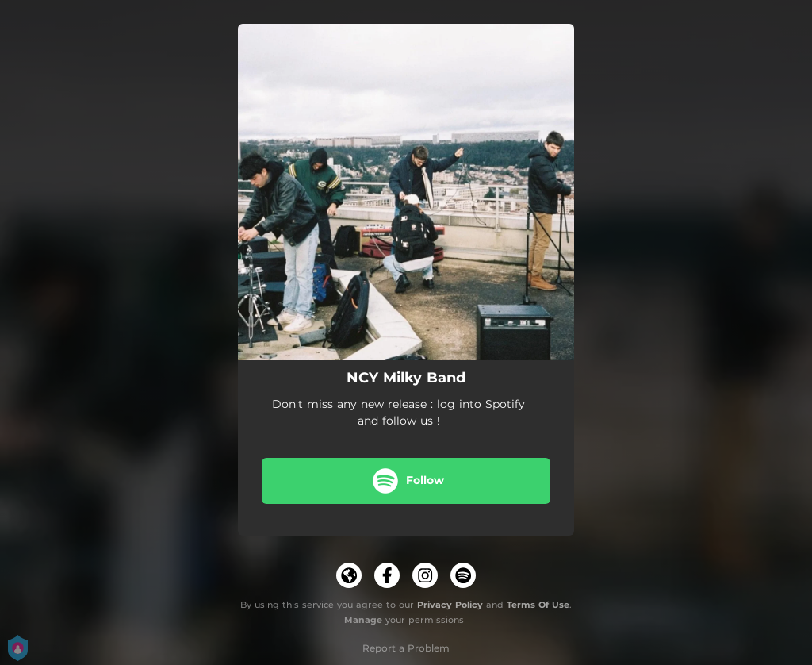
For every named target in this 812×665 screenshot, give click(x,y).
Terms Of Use (538, 605)
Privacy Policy (450, 605)
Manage (363, 620)
